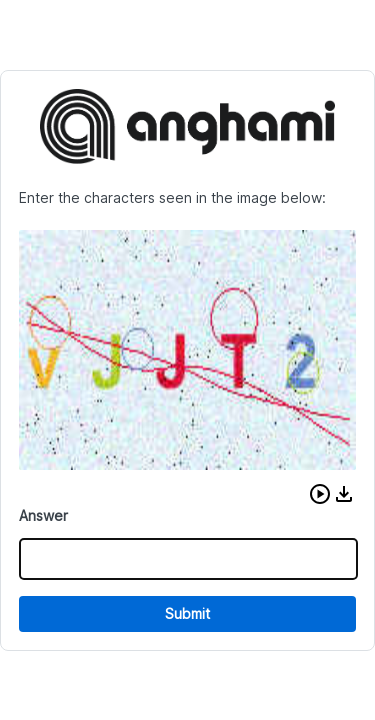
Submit (187, 613)
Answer (43, 515)
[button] (320, 494)
